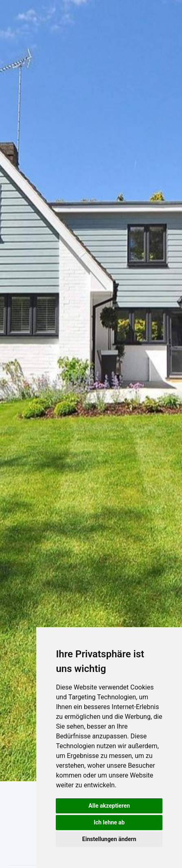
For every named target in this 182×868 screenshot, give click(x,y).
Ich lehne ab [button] (109, 822)
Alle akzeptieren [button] (109, 806)
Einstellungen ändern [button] (109, 839)
